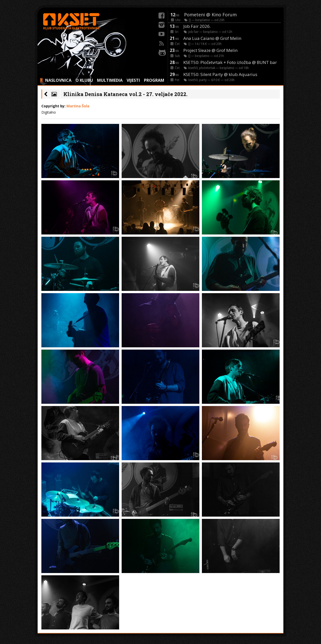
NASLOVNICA (58, 80)
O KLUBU (84, 80)
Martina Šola (78, 106)
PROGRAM (154, 80)
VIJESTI (133, 80)
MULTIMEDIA (110, 80)
